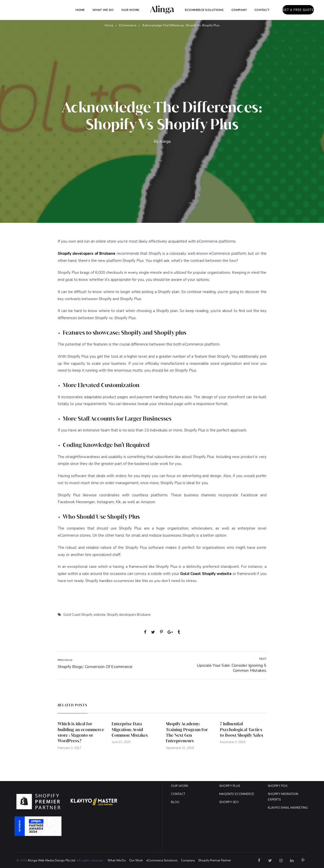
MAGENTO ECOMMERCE (237, 794)
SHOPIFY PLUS (230, 786)
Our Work (130, 10)
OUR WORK (179, 786)
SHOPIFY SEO (229, 802)
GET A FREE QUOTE (298, 10)
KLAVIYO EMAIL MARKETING (288, 808)
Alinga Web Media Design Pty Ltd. (52, 860)
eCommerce (128, 25)
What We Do (103, 10)
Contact (262, 10)
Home (80, 10)
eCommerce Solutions (204, 10)
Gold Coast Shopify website (84, 615)
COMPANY (239, 10)
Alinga (165, 141)
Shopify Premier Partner (215, 860)
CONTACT (178, 794)
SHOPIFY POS (278, 786)
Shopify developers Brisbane (129, 615)
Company (188, 860)
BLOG (175, 802)
